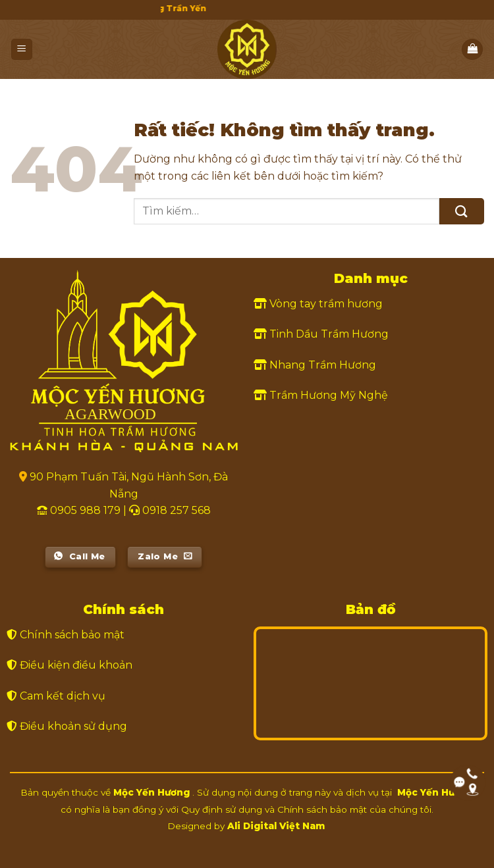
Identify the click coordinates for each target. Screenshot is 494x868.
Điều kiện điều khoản (76, 665)
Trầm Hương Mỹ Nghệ (329, 395)
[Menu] (22, 50)
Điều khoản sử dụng (73, 726)
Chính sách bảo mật (72, 635)
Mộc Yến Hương (151, 792)
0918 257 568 (177, 510)
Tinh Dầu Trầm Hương (329, 334)
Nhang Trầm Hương (323, 365)
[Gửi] (462, 211)
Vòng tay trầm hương (326, 304)
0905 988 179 (85, 510)
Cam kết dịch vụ (63, 696)
